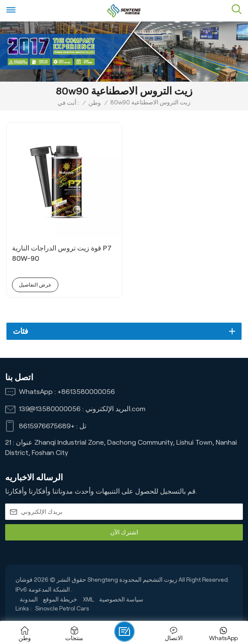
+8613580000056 (86, 392)
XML (88, 599)
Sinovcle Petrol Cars (62, 608)
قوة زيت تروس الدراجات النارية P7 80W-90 (62, 253)
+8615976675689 (47, 426)
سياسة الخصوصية (121, 599)
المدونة (29, 599)
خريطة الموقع (60, 599)
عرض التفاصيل (35, 285)
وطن (95, 103)
